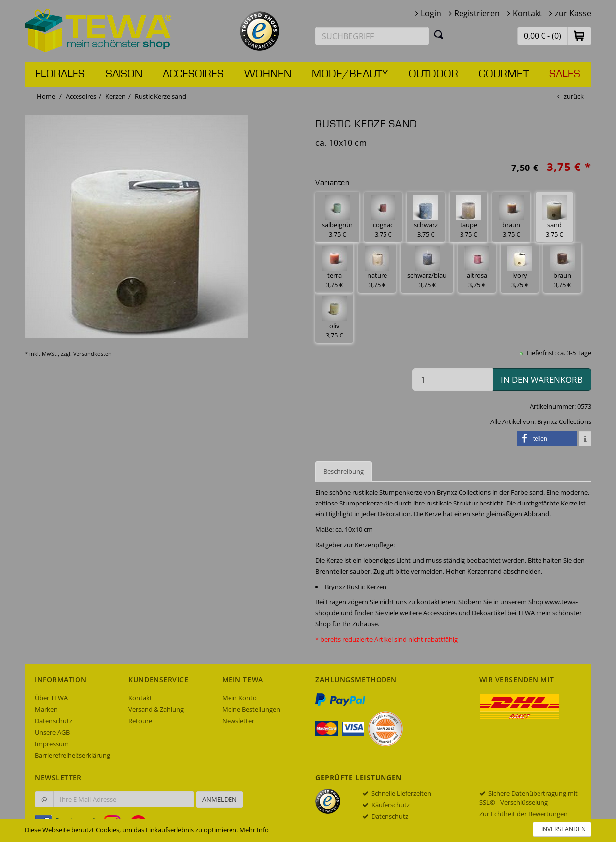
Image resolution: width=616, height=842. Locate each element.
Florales (60, 74)
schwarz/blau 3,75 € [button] (427, 268)
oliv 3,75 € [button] (334, 318)
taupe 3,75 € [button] (468, 217)
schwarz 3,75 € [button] (426, 217)
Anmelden (220, 799)
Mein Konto (239, 698)
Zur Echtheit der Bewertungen (524, 814)
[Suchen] (439, 34)
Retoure (140, 721)
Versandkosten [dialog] (92, 354)
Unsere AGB (52, 732)
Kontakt (527, 13)
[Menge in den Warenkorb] (453, 379)
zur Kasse (573, 13)
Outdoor (433, 74)
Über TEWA (51, 698)
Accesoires (193, 74)
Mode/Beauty (350, 74)
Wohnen (268, 74)
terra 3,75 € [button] (334, 268)
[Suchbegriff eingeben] (372, 36)
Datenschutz (53, 721)
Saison (124, 74)
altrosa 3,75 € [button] (477, 268)
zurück (574, 96)
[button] (579, 36)
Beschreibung (344, 471)
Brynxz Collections (564, 421)
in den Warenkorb (542, 379)
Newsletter (238, 721)
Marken (46, 709)
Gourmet (504, 74)
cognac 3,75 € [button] (383, 217)
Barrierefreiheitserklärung (73, 755)
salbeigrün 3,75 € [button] (337, 217)
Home (46, 96)
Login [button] (431, 13)
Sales (565, 74)
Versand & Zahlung (156, 709)
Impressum (52, 744)
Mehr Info (254, 830)
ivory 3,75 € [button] (520, 268)
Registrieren (477, 13)
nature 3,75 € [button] (377, 268)
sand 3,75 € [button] (554, 217)
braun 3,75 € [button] (511, 217)
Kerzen (115, 96)
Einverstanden (562, 829)
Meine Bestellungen (251, 709)
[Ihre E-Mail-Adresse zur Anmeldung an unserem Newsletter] (124, 799)
